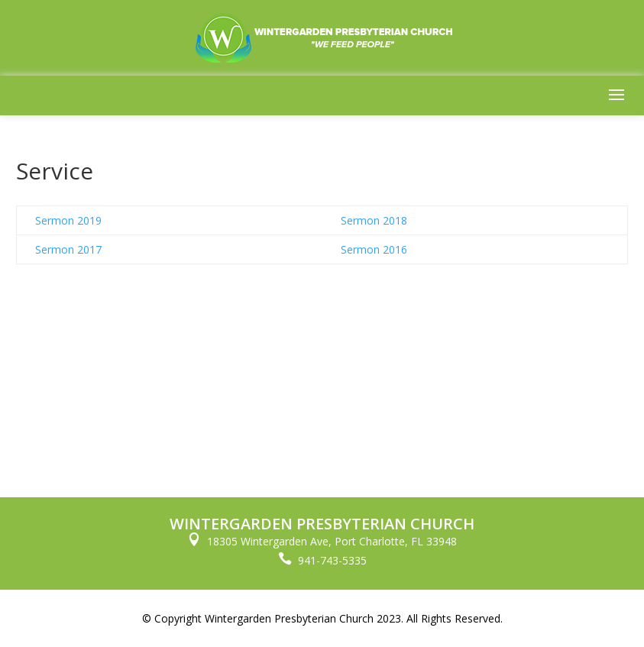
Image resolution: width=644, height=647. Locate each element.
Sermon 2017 (68, 249)
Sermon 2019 (68, 220)
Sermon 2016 (374, 249)
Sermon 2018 (374, 220)
